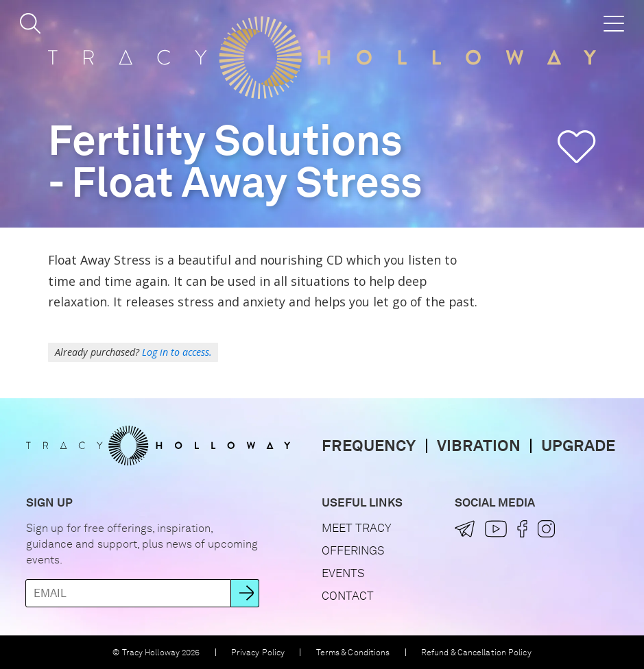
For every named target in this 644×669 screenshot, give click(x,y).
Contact (348, 596)
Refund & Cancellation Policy (476, 652)
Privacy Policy (258, 652)
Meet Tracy (357, 528)
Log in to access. (177, 352)
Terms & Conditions (353, 652)
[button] (30, 23)
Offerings (353, 550)
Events (343, 573)
